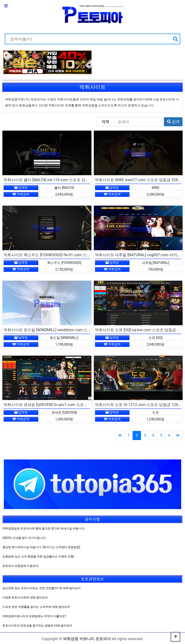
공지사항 (92, 519)
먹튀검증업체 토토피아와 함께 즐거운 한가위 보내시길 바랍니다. (44, 528)
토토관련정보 (92, 579)
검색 (173, 122)
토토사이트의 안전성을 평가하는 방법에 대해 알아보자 (37, 626)
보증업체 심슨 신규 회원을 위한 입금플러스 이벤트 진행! (38, 557)
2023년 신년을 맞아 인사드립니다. (24, 538)
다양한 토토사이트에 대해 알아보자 (25, 598)
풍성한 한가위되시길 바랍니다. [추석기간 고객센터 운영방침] (41, 547)
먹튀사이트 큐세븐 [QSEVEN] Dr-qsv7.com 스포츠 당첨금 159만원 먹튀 (64, 405)
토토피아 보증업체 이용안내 (20, 566)
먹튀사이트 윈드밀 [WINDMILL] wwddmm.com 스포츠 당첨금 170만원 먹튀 (67, 330)
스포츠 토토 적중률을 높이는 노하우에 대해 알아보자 (36, 607)
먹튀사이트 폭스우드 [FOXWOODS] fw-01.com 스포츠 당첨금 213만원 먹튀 (67, 255)
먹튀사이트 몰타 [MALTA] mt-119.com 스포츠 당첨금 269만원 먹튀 (60, 180)
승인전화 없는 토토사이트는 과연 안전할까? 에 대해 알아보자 (42, 588)
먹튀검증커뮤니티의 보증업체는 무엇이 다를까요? (34, 616)
